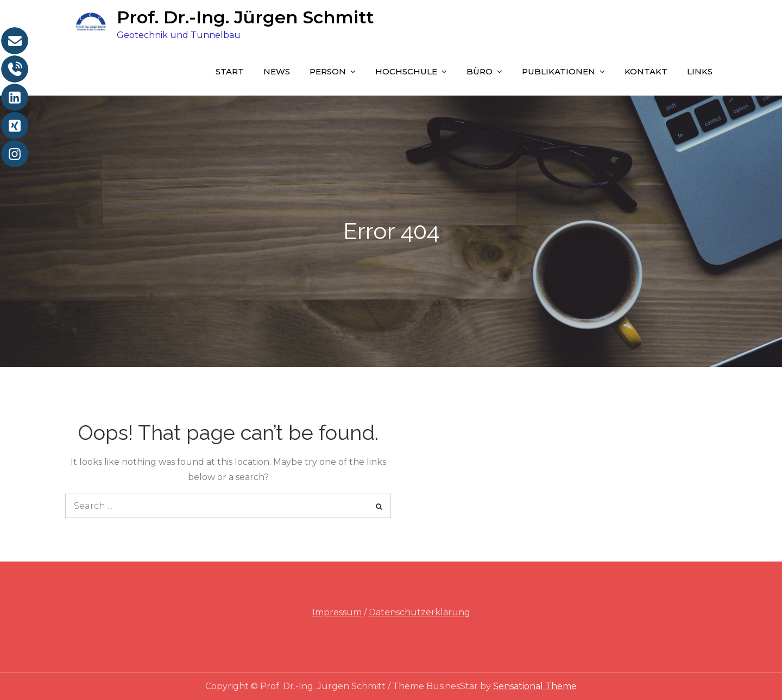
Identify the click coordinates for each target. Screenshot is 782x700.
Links (700, 71)
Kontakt (646, 71)
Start (230, 71)
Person (328, 71)
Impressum (337, 612)
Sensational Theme (535, 686)
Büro (480, 71)
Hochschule (406, 71)
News (277, 71)
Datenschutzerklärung (420, 612)
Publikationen (559, 71)
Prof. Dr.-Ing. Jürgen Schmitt (245, 17)
